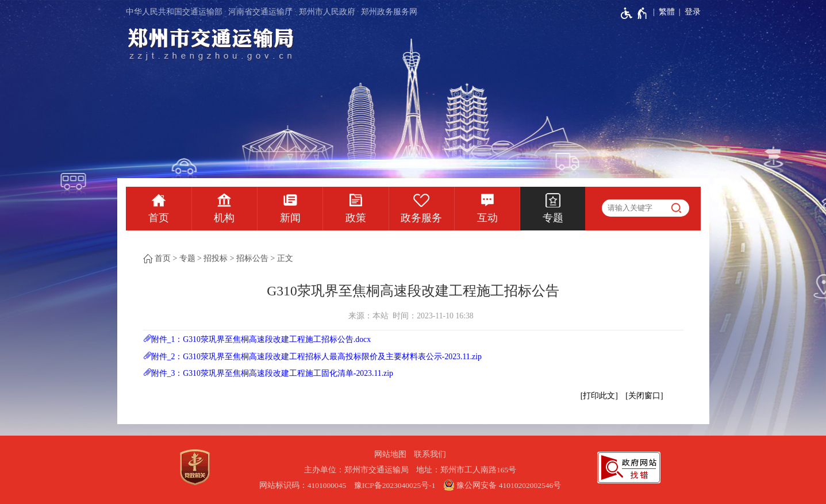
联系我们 (430, 454)
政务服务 (421, 218)
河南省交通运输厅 (260, 12)
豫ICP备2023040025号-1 (395, 485)
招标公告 (252, 258)
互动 (487, 218)
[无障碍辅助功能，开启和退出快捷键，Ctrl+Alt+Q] (634, 13)
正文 (285, 258)
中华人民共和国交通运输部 (174, 12)
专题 (553, 218)
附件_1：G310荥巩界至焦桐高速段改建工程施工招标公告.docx (261, 339)
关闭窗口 (644, 396)
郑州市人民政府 (327, 12)
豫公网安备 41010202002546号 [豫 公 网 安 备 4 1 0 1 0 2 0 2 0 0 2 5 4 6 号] (502, 485)
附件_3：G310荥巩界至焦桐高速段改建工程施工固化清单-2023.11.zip (272, 373)
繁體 (667, 12)
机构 (224, 218)
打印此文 (599, 396)
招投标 (216, 258)
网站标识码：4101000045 (303, 485)
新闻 (290, 218)
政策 (356, 218)
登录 (693, 12)
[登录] (688, 12)
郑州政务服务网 (389, 12)
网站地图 (390, 454)
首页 (159, 218)
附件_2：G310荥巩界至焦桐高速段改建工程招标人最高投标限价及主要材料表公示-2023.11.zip (316, 357)
